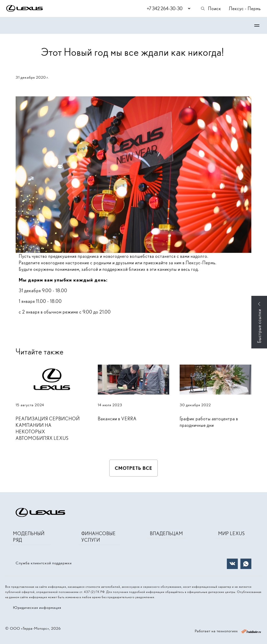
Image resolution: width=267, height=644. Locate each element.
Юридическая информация (37, 608)
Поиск (211, 8)
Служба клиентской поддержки (44, 563)
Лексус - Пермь (245, 8)
